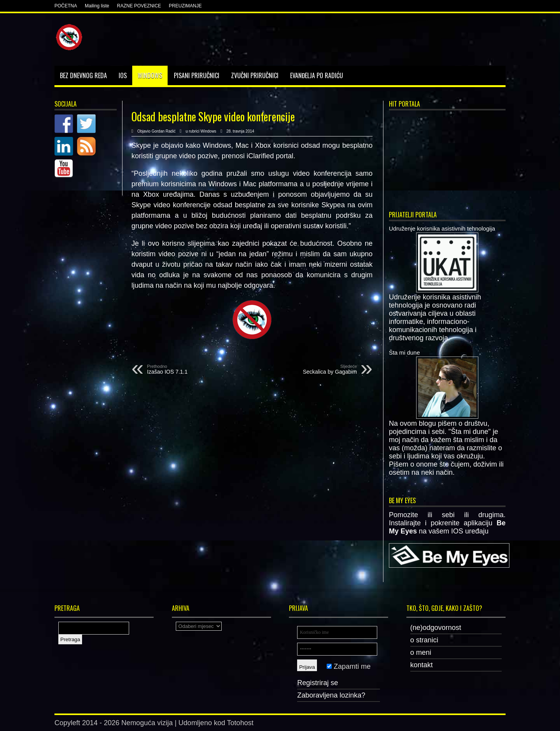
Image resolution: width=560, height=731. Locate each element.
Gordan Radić (164, 131)
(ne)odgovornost (436, 628)
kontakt (422, 665)
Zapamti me (349, 666)
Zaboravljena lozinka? (331, 695)
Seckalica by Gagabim (309, 369)
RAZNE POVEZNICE (139, 6)
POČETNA (66, 6)
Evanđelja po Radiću (317, 75)
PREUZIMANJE (185, 6)
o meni (421, 652)
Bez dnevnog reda (83, 75)
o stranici (424, 640)
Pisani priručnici (197, 75)
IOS (123, 75)
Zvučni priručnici (255, 75)
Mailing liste (97, 6)
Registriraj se (318, 683)
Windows (150, 75)
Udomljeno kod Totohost (216, 723)
